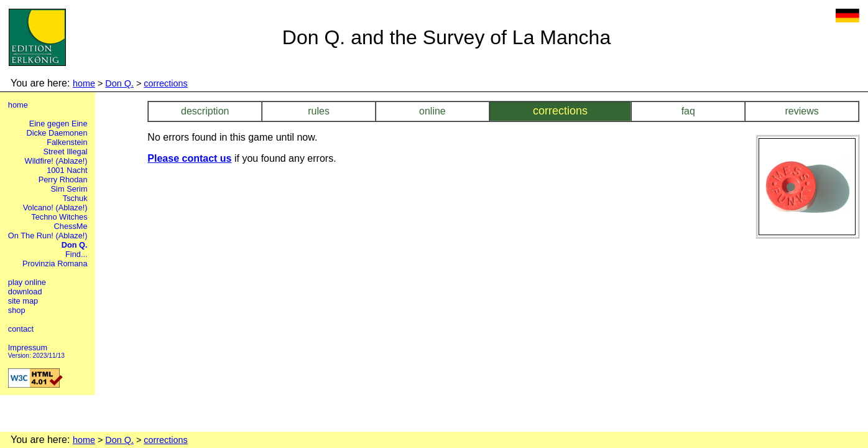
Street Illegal (65, 152)
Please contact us (189, 158)
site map (23, 301)
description (205, 111)
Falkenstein (67, 142)
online (432, 111)
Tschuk (75, 198)
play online (27, 282)
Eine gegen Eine (58, 124)
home (84, 83)
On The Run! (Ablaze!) (48, 236)
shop (17, 310)
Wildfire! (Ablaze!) (56, 161)
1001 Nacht (67, 170)
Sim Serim (69, 189)
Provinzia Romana (55, 264)
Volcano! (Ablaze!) (55, 208)
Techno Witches (59, 217)
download (25, 292)
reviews (801, 111)
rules (319, 111)
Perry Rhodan (63, 180)
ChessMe (71, 226)
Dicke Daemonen (57, 133)
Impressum (28, 348)
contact (21, 329)
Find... (76, 254)
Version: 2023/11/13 (36, 356)
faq (688, 111)
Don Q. (119, 83)
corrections (165, 83)
